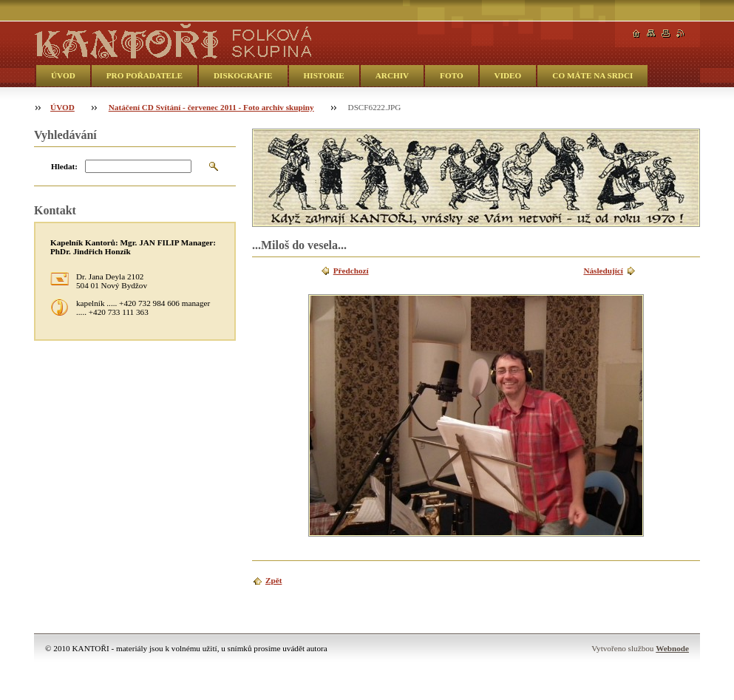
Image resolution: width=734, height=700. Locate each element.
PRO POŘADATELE (145, 75)
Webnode (672, 648)
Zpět (273, 580)
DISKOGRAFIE (243, 75)
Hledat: (64, 166)
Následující (603, 271)
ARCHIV (392, 75)
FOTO (452, 75)
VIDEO (508, 75)
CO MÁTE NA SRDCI (592, 75)
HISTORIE (324, 75)
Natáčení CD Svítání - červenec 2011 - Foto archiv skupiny (211, 107)
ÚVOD (63, 75)
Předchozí (351, 271)
